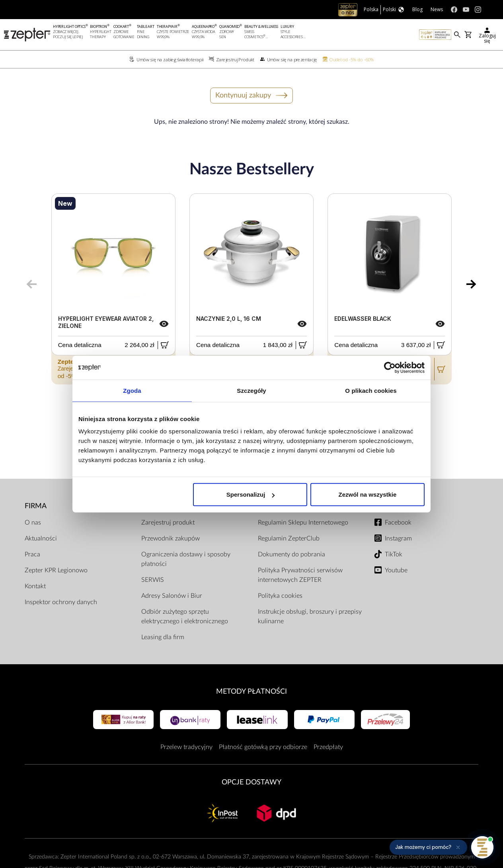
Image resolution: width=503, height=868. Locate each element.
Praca (32, 554)
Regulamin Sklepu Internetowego (303, 523)
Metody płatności (251, 691)
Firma (36, 506)
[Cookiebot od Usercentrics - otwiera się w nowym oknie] (390, 367)
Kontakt (35, 586)
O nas (33, 523)
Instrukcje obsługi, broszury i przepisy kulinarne (310, 616)
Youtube (396, 570)
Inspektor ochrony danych (61, 602)
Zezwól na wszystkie (368, 494)
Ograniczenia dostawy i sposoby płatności (186, 559)
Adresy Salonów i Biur (172, 596)
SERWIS (153, 580)
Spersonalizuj (251, 494)
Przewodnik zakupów (171, 538)
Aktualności (41, 538)
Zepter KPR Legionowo (56, 570)
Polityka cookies (280, 596)
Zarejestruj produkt (168, 523)
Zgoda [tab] (132, 390)
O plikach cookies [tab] (371, 390)
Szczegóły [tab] (251, 390)
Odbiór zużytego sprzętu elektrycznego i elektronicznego (185, 616)
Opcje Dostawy (251, 782)
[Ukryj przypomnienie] (458, 847)
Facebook (398, 523)
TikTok (394, 554)
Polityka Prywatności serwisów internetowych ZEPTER (300, 575)
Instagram (398, 538)
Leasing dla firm (163, 637)
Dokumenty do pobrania (291, 554)
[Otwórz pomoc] (482, 847)
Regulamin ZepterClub (289, 538)
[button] (428, 847)
